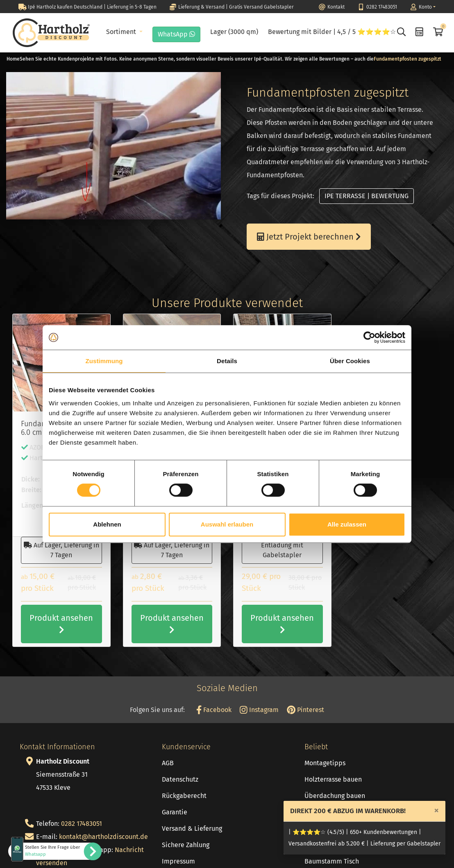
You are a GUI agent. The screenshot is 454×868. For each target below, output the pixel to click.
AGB (168, 763)
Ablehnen (107, 524)
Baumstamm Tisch (332, 861)
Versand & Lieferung (192, 828)
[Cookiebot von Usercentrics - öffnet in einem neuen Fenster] (369, 337)
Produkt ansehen (61, 624)
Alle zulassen (347, 524)
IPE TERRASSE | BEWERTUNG (367, 196)
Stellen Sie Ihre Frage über (52, 851)
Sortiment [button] (122, 32)
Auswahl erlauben (227, 524)
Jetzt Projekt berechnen (309, 237)
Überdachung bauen (335, 796)
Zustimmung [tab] (104, 361)
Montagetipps (325, 763)
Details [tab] (227, 361)
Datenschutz (180, 779)
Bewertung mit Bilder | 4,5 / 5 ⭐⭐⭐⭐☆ (332, 32)
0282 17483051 (82, 824)
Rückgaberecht (184, 796)
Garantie (175, 812)
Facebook (214, 710)
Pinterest (305, 710)
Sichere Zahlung (186, 845)
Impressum (178, 861)
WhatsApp (176, 34)
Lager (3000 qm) (234, 32)
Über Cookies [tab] (350, 361)
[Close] (436, 810)
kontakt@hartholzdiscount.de (103, 837)
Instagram (259, 710)
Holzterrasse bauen (333, 779)
